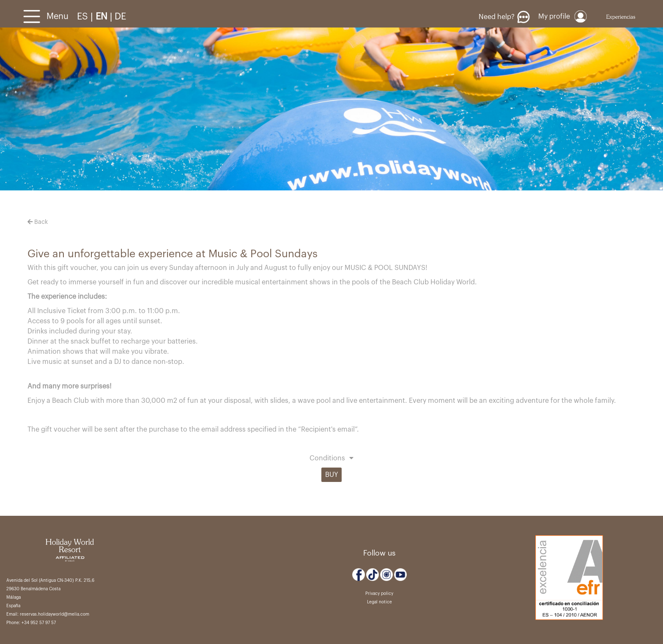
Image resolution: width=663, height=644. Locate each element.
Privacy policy (379, 594)
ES (84, 17)
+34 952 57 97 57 (39, 623)
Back (38, 222)
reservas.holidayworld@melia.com (55, 614)
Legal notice (379, 602)
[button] (331, 459)
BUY (332, 475)
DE (120, 17)
